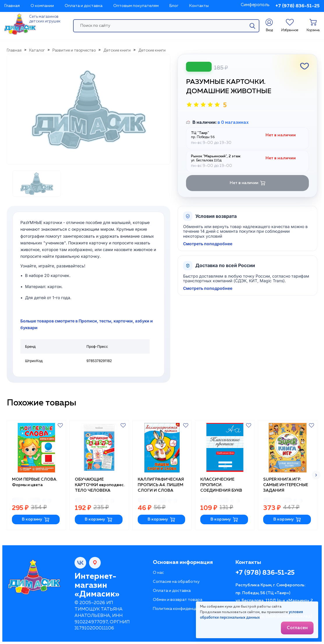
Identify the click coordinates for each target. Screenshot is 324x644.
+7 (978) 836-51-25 (298, 6)
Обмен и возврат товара (178, 600)
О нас (158, 573)
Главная (12, 6)
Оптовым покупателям (136, 6)
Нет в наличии (248, 183)
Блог (174, 6)
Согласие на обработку (176, 582)
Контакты (199, 6)
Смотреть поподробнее (208, 244)
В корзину (36, 519)
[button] (316, 475)
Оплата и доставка (84, 6)
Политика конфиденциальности (184, 609)
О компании (42, 6)
